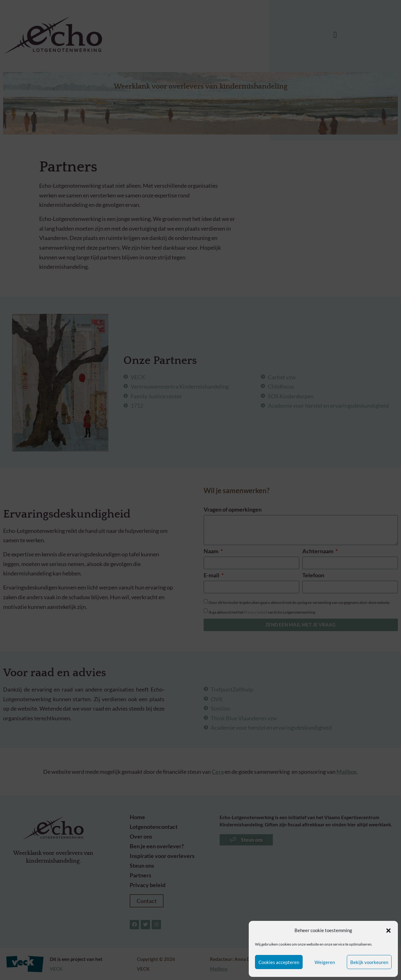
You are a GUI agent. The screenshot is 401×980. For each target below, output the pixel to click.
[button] (388, 931)
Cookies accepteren (279, 962)
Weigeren (325, 962)
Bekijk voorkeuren (369, 962)
